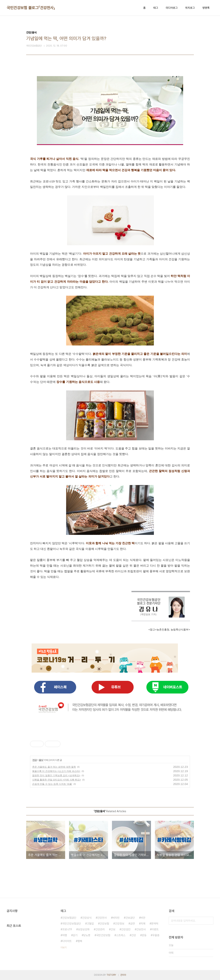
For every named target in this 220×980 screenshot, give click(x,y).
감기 (75, 935)
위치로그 (190, 8)
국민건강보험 (103, 935)
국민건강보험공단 (72, 924)
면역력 (155, 924)
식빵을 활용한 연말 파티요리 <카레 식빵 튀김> (57, 780)
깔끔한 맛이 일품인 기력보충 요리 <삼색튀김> (56, 775)
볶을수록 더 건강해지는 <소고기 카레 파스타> (56, 771)
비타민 (116, 918)
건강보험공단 (69, 918)
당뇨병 (87, 935)
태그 (156, 8)
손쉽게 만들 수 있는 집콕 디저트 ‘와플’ (52, 784)
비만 (143, 918)
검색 (209, 921)
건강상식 (87, 918)
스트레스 (121, 935)
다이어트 (67, 941)
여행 (65, 935)
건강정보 (120, 924)
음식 (41, 760)
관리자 (123, 975)
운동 (144, 935)
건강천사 (102, 918)
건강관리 (100, 929)
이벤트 (155, 929)
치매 (143, 924)
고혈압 (90, 924)
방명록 (206, 8)
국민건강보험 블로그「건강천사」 (31, 8)
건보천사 (141, 929)
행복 (80, 941)
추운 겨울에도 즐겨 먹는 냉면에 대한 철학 (54, 767)
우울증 (156, 935)
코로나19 (67, 929)
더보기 (64, 947)
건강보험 (104, 924)
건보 (113, 929)
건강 (35, 760)
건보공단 (130, 918)
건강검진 (126, 929)
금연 (132, 924)
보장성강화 (84, 929)
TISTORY (111, 975)
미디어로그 (172, 8)
